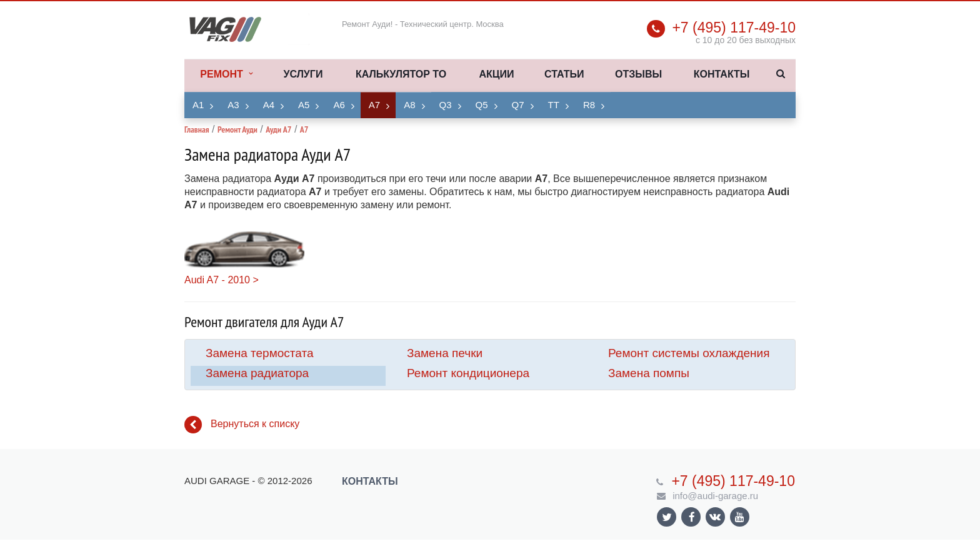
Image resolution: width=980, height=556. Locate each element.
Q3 (446, 105)
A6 (339, 105)
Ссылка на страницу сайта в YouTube (740, 517)
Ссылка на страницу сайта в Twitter (667, 517)
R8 (589, 105)
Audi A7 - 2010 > (222, 280)
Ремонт (226, 74)
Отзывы (638, 74)
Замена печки (445, 353)
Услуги (303, 74)
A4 (269, 105)
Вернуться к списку (242, 425)
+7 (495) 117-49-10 (734, 28)
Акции (496, 74)
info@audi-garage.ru (715, 496)
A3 (233, 105)
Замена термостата (259, 353)
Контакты (722, 74)
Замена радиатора (257, 373)
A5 (304, 105)
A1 (198, 105)
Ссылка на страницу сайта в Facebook (692, 517)
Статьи (564, 74)
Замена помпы (649, 373)
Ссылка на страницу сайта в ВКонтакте (715, 516)
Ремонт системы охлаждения (689, 353)
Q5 (482, 105)
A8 (409, 105)
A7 (374, 105)
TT (554, 105)
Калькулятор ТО (401, 74)
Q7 (518, 105)
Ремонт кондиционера (468, 373)
